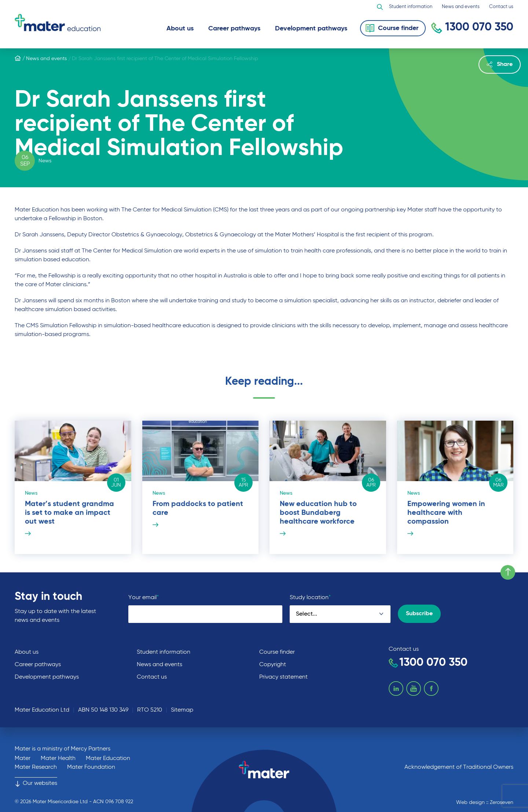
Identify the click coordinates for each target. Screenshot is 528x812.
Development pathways (311, 29)
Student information (411, 7)
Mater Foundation (91, 767)
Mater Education (108, 759)
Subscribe (419, 614)
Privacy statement (283, 677)
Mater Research (36, 767)
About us (180, 29)
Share (500, 64)
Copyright (273, 665)
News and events (461, 7)
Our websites (36, 783)
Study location (310, 597)
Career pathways (234, 29)
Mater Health (58, 759)
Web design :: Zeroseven (485, 802)
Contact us (501, 7)
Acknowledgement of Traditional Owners (459, 767)
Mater (23, 759)
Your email (144, 597)
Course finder (277, 652)
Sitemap (182, 710)
